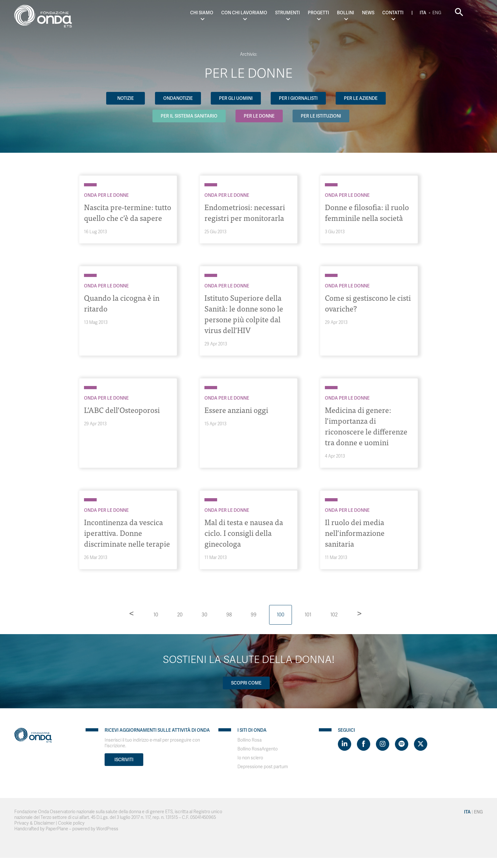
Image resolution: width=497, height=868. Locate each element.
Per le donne (259, 116)
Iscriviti (124, 760)
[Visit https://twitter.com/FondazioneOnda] (421, 744)
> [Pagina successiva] (359, 613)
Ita (435, 13)
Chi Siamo (214, 13)
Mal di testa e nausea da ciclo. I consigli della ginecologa (244, 533)
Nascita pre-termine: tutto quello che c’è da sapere (128, 212)
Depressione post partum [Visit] (263, 767)
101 (308, 615)
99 (254, 615)
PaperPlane (57, 829)
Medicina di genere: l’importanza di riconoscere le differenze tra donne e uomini (366, 426)
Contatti (405, 13)
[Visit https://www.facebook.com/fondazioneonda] (364, 744)
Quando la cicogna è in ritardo (122, 303)
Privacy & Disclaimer (35, 823)
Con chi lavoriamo (256, 13)
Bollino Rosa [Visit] (249, 740)
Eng (449, 13)
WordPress (107, 829)
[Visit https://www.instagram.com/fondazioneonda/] (383, 744)
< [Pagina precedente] (132, 613)
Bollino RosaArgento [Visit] (258, 749)
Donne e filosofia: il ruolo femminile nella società (367, 212)
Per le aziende (361, 98)
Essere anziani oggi (237, 410)
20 (180, 615)
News (380, 13)
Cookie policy (71, 823)
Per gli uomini (236, 98)
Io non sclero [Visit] (250, 758)
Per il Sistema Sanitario (189, 116)
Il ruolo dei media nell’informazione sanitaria (355, 533)
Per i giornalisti (299, 98)
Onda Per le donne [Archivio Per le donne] (106, 195)
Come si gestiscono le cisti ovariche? (368, 303)
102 (334, 615)
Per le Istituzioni (322, 116)
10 (156, 615)
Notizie (125, 98)
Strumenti (300, 13)
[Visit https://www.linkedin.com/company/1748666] (345, 744)
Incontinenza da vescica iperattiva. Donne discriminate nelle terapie (127, 533)
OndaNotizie (178, 98)
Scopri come (246, 683)
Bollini (358, 13)
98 (229, 615)
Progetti (330, 13)
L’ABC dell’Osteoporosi (122, 410)
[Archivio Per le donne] (90, 185)
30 (204, 615)
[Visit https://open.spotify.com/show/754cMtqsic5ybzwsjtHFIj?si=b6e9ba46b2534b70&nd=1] (402, 744)
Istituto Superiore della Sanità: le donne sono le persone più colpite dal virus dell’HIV (244, 314)
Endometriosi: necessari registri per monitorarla (245, 212)
